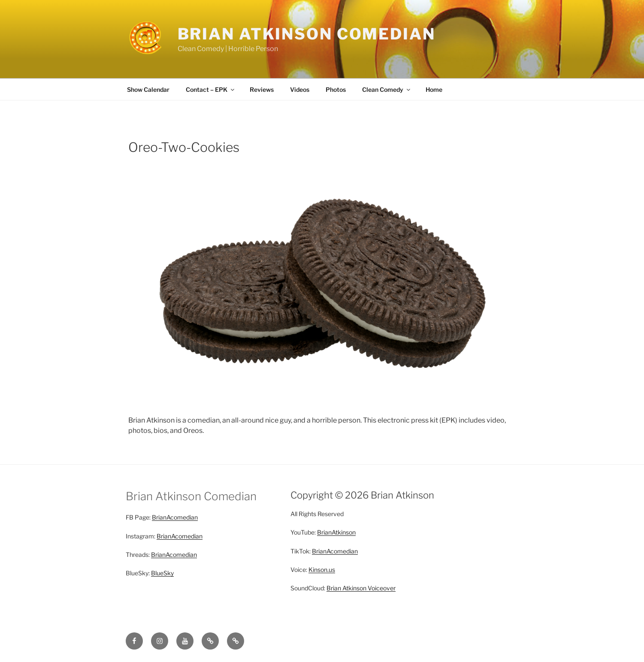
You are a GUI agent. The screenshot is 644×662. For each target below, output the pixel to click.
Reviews (262, 89)
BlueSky (162, 573)
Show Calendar (148, 89)
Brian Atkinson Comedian (307, 34)
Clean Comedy (387, 89)
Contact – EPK (211, 89)
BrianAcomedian (175, 517)
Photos (336, 89)
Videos (300, 89)
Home (434, 89)
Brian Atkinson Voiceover (361, 588)
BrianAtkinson (336, 532)
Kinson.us (322, 570)
